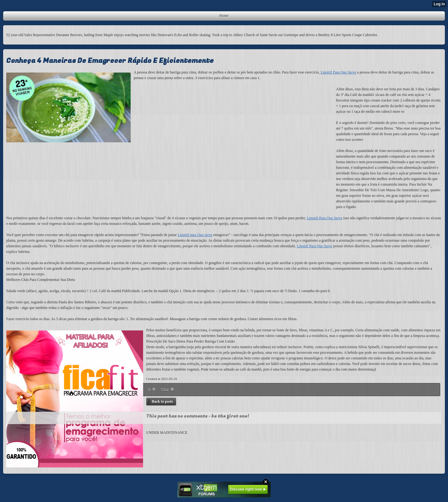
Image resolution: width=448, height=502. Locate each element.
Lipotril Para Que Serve (338, 72)
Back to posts (162, 401)
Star (167, 390)
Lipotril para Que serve (195, 235)
